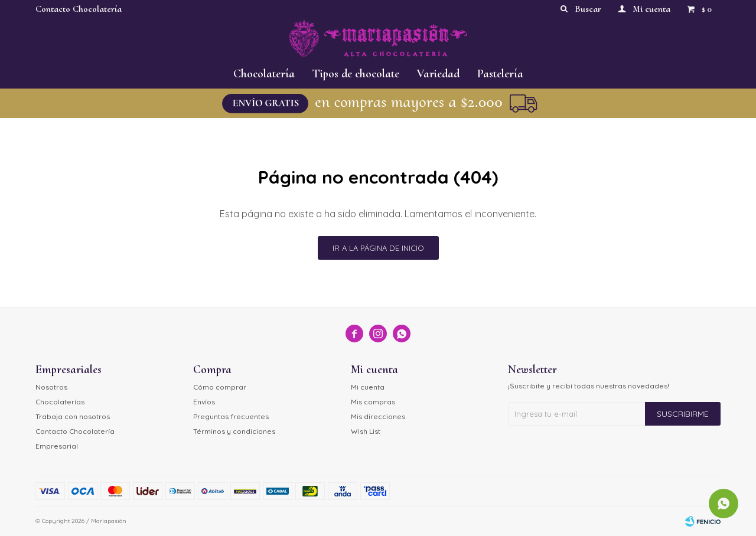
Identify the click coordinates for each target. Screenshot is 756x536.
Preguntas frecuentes (231, 416)
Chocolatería (264, 74)
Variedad (438, 74)
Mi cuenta (368, 387)
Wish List (366, 431)
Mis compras (373, 402)
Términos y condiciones (234, 431)
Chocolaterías (60, 402)
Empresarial (57, 446)
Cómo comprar (220, 387)
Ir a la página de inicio (378, 248)
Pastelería (500, 74)
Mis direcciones (378, 416)
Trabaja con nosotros (73, 416)
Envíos (204, 402)
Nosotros (51, 387)
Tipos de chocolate (356, 74)
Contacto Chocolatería (79, 9)
